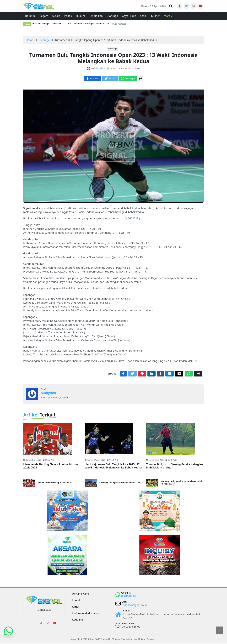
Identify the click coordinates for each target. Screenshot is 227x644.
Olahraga (112, 49)
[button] (171, 6)
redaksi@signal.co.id (134, 605)
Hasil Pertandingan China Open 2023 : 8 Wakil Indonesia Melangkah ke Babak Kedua (71, 24)
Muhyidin (48, 393)
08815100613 (129, 597)
